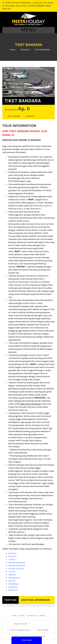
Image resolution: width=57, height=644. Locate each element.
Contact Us (32, 615)
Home (13, 50)
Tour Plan (10, 600)
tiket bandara (14, 116)
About (22, 615)
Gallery (42, 615)
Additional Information (35, 600)
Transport (25, 50)
